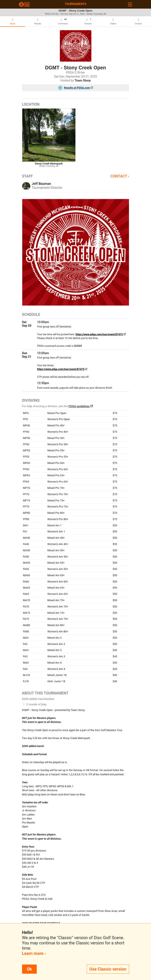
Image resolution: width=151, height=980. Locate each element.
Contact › (120, 176)
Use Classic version (108, 969)
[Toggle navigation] (130, 4)
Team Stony (83, 81)
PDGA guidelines (79, 406)
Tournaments (75, 4)
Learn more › (34, 953)
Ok (29, 969)
